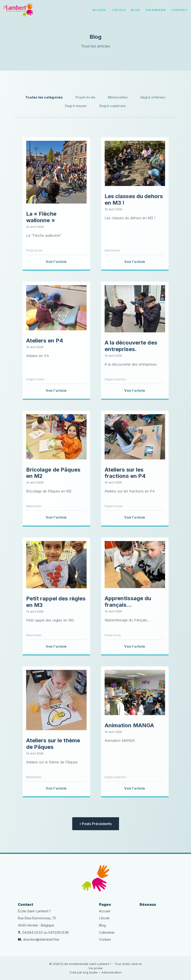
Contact (179, 10)
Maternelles (118, 97)
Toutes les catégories (44, 97)
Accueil (99, 10)
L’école (119, 10)
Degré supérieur (113, 106)
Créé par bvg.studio (84, 972)
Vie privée (95, 968)
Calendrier (156, 10)
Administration (112, 972)
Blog (136, 10)
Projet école (86, 97)
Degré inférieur (153, 97)
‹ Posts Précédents (96, 824)
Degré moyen (76, 106)
